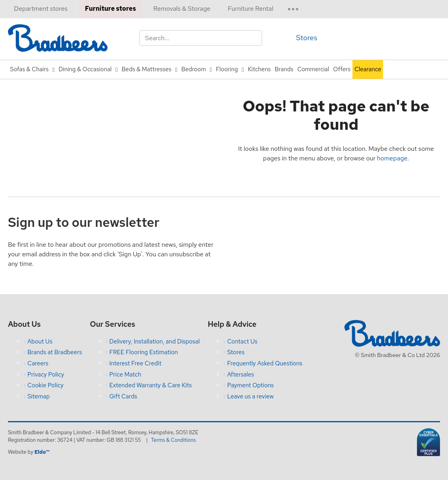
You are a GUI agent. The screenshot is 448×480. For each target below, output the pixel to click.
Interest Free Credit (135, 363)
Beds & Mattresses (146, 69)
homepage (392, 158)
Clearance (368, 69)
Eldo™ (42, 452)
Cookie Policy (46, 385)
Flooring (227, 69)
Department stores (41, 9)
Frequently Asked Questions (265, 363)
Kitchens (259, 69)
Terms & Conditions (174, 440)
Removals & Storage (182, 9)
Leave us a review (250, 396)
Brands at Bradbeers (55, 352)
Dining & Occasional (85, 69)
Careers (38, 363)
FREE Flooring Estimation (143, 352)
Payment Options (250, 385)
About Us (40, 341)
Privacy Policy (46, 375)
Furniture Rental (250, 9)
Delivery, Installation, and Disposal (154, 341)
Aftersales (241, 375)
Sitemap (39, 396)
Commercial (313, 69)
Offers (342, 69)
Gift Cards (123, 396)
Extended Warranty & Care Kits (150, 385)
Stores (306, 38)
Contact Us (242, 341)
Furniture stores (110, 9)
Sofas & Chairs (29, 69)
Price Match (125, 375)
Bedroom (194, 69)
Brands (284, 69)
